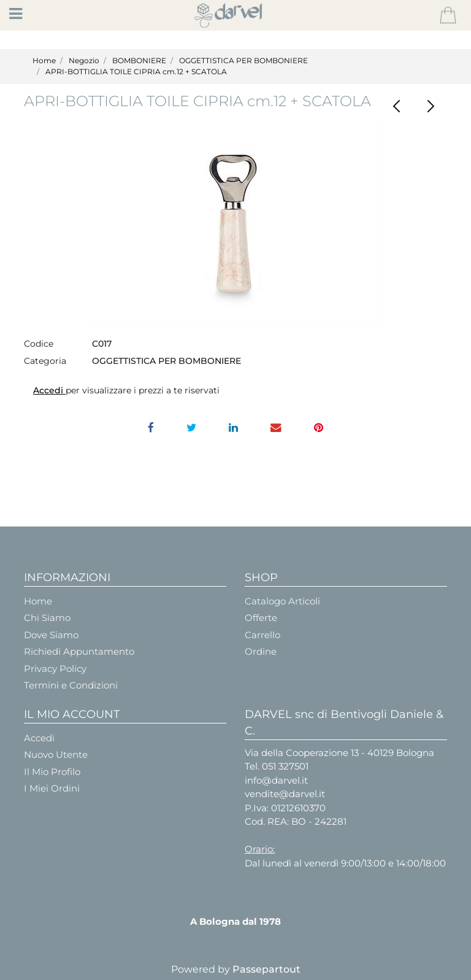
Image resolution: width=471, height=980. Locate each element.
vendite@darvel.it (285, 794)
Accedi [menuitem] (39, 738)
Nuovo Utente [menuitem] (56, 754)
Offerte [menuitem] (261, 618)
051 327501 (285, 766)
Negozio (84, 60)
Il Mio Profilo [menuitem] (52, 772)
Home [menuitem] (38, 601)
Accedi (49, 390)
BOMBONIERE (139, 60)
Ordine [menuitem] (261, 651)
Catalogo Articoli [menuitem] (282, 601)
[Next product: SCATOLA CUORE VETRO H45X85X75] (430, 106)
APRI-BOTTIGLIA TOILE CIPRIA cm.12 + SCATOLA (136, 71)
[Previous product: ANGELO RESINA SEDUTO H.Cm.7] (396, 106)
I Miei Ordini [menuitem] (52, 788)
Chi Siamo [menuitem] (47, 618)
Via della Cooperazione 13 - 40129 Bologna (339, 753)
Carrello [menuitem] (262, 635)
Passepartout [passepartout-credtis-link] (266, 969)
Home (44, 60)
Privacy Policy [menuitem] (55, 669)
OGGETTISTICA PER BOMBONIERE (243, 60)
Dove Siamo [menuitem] (51, 635)
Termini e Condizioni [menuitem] (71, 685)
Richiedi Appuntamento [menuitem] (79, 651)
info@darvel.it (276, 780)
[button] (236, 224)
